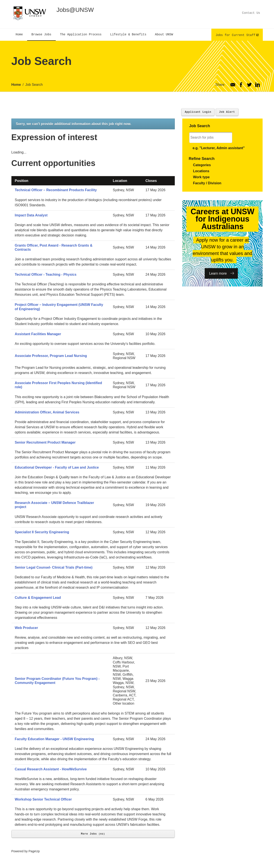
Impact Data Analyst (31, 215)
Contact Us (251, 13)
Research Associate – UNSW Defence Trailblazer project (54, 505)
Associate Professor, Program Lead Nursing (51, 356)
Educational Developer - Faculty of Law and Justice (57, 467)
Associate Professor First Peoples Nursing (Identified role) (58, 385)
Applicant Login (198, 112)
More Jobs (93, 834)
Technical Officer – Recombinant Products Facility (56, 190)
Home (16, 85)
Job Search (34, 85)
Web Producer (26, 628)
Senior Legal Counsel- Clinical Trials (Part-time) (54, 567)
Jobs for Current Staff (236, 35)
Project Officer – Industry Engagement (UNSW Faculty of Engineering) (59, 307)
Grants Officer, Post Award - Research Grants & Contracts (54, 247)
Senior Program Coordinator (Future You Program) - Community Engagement (57, 681)
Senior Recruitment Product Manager (45, 442)
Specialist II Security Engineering (42, 532)
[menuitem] (19, 35)
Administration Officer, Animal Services (47, 412)
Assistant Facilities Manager (38, 334)
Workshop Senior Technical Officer (43, 799)
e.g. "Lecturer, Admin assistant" (219, 148)
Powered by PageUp (26, 851)
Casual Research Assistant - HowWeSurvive (51, 769)
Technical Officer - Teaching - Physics (46, 274)
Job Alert (227, 112)
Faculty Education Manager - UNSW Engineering (54, 739)
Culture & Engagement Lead (38, 598)
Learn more (218, 273)
